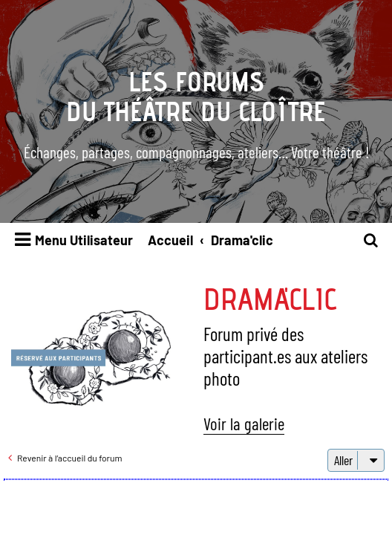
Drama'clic (270, 299)
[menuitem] (371, 240)
